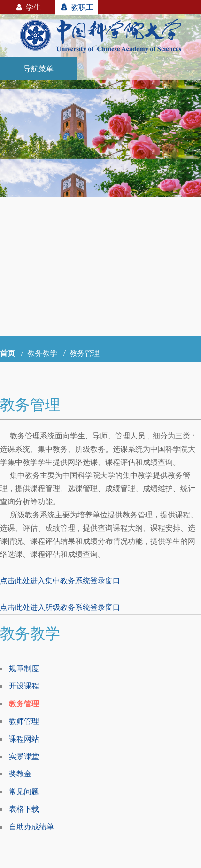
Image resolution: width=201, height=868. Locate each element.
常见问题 (24, 791)
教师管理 (24, 721)
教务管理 (24, 704)
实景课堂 (24, 756)
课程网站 (24, 739)
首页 (8, 353)
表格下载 (24, 809)
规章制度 (24, 668)
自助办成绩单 (31, 827)
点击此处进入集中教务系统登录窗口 (60, 580)
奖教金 (20, 774)
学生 (27, 7)
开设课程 (24, 686)
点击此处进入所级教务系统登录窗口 (60, 607)
